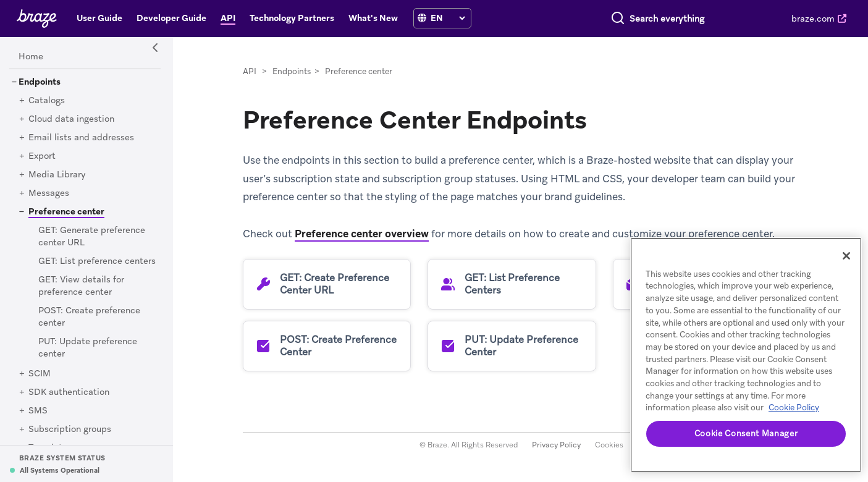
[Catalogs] (47, 101)
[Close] (846, 256)
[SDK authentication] (69, 392)
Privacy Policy (556, 445)
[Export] (42, 156)
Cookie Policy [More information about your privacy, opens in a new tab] (794, 408)
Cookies (609, 445)
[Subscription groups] (70, 429)
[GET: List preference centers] (97, 261)
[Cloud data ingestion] (71, 119)
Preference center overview (362, 234)
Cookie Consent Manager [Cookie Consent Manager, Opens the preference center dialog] (746, 433)
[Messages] (49, 193)
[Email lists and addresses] (81, 138)
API (250, 71)
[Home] (31, 57)
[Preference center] (62, 211)
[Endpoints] (40, 82)
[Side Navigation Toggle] (156, 48)
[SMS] (38, 411)
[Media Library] (57, 175)
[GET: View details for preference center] (81, 286)
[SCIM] (40, 374)
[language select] (448, 18)
